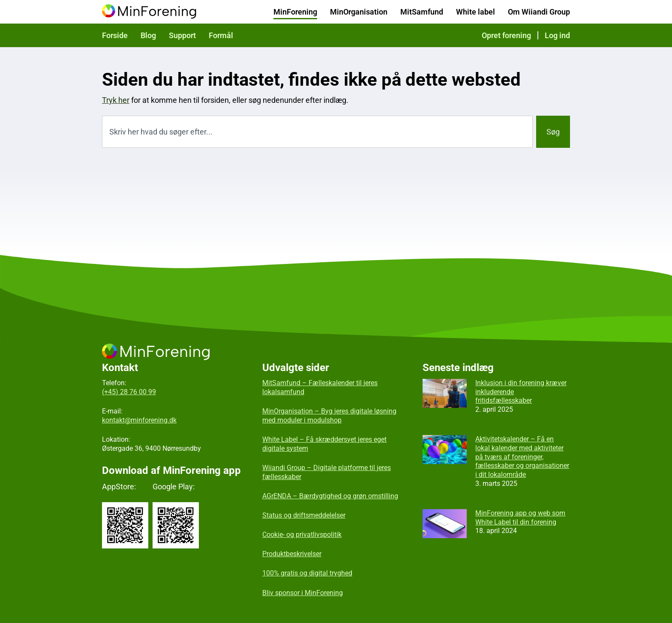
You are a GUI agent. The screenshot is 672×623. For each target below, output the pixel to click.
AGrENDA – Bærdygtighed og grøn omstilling (330, 496)
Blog (148, 35)
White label (475, 12)
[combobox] (317, 132)
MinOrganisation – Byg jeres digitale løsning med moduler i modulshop (329, 416)
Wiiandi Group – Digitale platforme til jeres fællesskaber (327, 472)
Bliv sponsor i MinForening (303, 593)
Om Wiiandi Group (539, 12)
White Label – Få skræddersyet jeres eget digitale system (324, 444)
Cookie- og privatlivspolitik (302, 535)
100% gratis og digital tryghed (307, 573)
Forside (115, 35)
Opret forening (506, 35)
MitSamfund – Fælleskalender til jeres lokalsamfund (320, 387)
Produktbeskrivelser (292, 554)
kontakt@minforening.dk (139, 420)
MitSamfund (422, 12)
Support (182, 35)
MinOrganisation (359, 12)
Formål (221, 35)
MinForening (295, 12)
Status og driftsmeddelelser (304, 515)
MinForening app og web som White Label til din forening (520, 518)
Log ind (557, 35)
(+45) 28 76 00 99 (129, 392)
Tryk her (116, 100)
